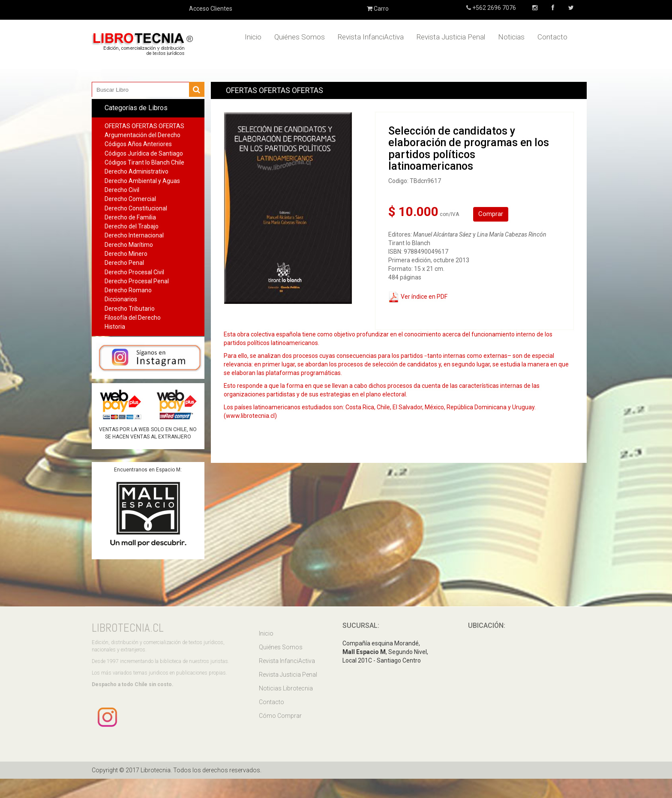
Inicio (253, 37)
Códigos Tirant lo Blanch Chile (144, 162)
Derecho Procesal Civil (134, 272)
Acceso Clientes (211, 9)
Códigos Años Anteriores (138, 144)
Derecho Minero (126, 254)
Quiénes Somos (300, 37)
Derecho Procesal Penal (137, 281)
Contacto (552, 37)
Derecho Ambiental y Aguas (142, 181)
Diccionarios (121, 299)
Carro (378, 9)
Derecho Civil (122, 190)
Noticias (511, 37)
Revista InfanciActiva (371, 37)
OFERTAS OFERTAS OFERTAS (144, 126)
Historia (115, 327)
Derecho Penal (124, 263)
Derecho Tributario (130, 309)
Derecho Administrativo (136, 171)
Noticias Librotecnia (286, 688)
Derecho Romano (128, 290)
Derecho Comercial (130, 199)
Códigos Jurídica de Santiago (144, 153)
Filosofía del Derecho (133, 318)
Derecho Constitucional (136, 208)
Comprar (491, 214)
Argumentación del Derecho (142, 135)
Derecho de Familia (130, 217)
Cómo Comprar (280, 716)
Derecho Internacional (134, 235)
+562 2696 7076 (493, 8)
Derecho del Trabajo (132, 226)
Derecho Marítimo (129, 245)
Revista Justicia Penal (451, 37)
